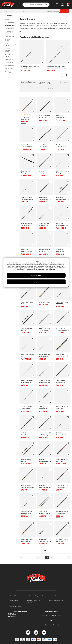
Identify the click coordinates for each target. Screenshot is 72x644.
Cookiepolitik (51, 269)
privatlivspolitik (39, 269)
